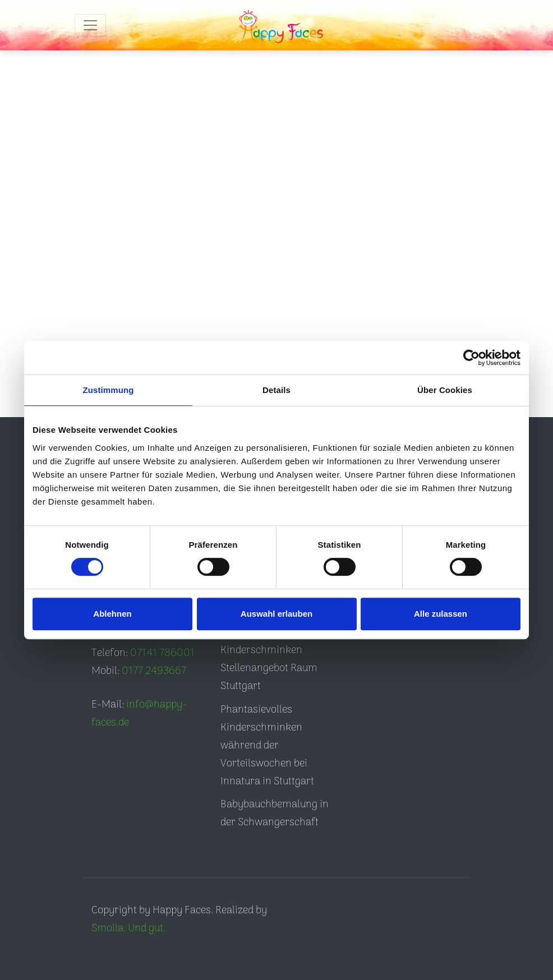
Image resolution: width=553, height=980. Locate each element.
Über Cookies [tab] (445, 390)
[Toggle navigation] (90, 25)
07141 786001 (162, 653)
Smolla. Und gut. (128, 929)
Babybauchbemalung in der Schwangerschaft (275, 814)
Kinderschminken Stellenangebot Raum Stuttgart (269, 669)
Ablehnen (112, 614)
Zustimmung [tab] (109, 390)
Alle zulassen (441, 614)
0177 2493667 (154, 671)
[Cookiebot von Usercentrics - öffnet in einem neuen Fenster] (471, 358)
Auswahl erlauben (276, 614)
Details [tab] (276, 390)
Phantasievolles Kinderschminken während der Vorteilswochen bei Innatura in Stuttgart (267, 746)
